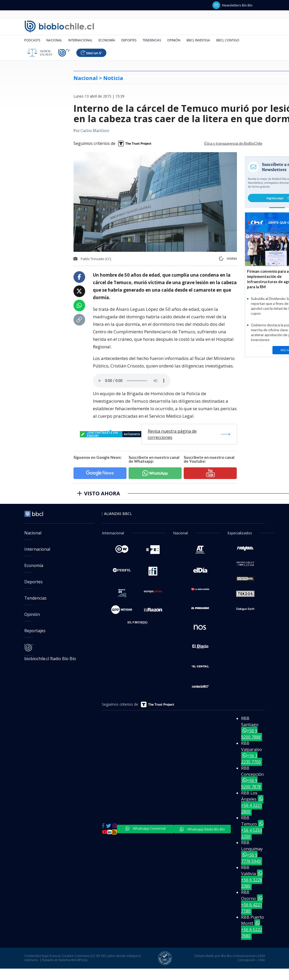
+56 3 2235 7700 (251, 759)
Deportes (129, 40)
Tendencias (152, 40)
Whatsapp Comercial (146, 828)
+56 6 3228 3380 (252, 880)
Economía (107, 40)
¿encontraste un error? (111, 434)
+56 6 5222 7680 (252, 930)
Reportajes (35, 631)
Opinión (174, 40)
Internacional (80, 40)
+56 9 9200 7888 (251, 734)
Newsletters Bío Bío (232, 5)
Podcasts (32, 40)
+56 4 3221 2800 (252, 805)
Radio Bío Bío (63, 659)
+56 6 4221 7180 (252, 905)
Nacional (54, 40)
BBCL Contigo (228, 40)
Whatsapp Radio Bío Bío (202, 829)
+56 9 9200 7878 (251, 784)
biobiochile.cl (37, 659)
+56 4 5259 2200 (252, 830)
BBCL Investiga (198, 40)
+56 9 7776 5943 (251, 858)
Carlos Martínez (95, 131)
